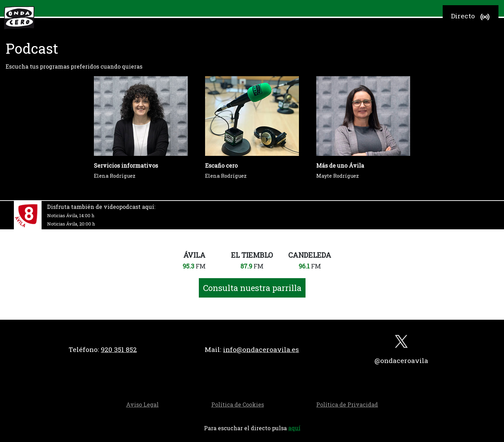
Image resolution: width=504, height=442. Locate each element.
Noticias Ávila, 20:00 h (71, 224)
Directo (471, 17)
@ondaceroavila (401, 360)
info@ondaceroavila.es (261, 349)
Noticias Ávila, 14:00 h (71, 215)
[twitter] (401, 343)
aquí (294, 428)
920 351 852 (119, 349)
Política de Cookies (238, 404)
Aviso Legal (142, 404)
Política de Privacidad (347, 404)
